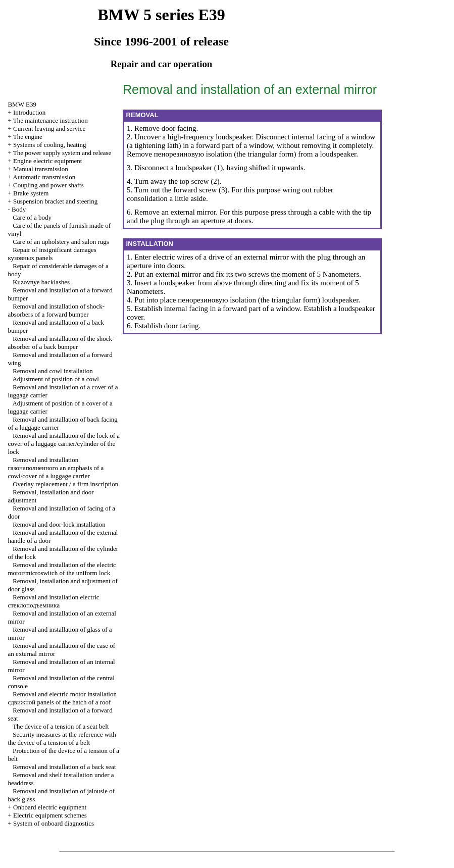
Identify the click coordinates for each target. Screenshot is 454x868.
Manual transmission (41, 169)
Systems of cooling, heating (49, 145)
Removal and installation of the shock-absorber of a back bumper (61, 343)
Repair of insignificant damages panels (52, 254)
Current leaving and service (49, 129)
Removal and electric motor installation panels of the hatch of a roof (62, 698)
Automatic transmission (44, 177)
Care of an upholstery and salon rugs (61, 242)
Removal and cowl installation (53, 371)
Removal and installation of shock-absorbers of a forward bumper (56, 310)
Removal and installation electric (53, 601)
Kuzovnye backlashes (41, 282)
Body (19, 209)
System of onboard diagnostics (54, 823)
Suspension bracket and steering (55, 201)
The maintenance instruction (51, 120)
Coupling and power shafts (48, 185)
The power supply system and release (62, 153)
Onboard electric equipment (50, 807)
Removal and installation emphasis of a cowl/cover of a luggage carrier (56, 468)
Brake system (31, 193)
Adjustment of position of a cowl (56, 379)
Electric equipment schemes (50, 815)
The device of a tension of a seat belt (61, 726)
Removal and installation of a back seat (64, 767)
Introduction (29, 112)
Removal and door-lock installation (59, 524)
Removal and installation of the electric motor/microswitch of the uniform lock (62, 569)
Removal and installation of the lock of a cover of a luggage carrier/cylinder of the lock (64, 444)
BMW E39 (22, 104)
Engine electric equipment (47, 161)
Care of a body (32, 217)
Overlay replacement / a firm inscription (65, 484)
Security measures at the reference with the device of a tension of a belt (62, 738)
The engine (28, 137)
